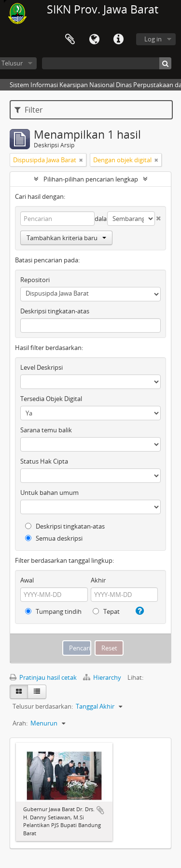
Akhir (98, 580)
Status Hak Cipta (44, 461)
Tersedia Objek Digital (51, 399)
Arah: (20, 723)
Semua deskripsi (54, 538)
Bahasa (94, 39)
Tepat (106, 611)
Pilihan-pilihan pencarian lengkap (91, 179)
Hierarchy (103, 677)
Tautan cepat (118, 39)
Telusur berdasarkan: (43, 706)
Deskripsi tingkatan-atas (55, 311)
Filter (29, 110)
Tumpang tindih (53, 611)
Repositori (35, 280)
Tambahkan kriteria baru (66, 238)
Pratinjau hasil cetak (43, 677)
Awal (27, 580)
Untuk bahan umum (49, 492)
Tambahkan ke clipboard (100, 810)
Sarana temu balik (46, 430)
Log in (153, 39)
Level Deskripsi (42, 367)
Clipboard (70, 39)
